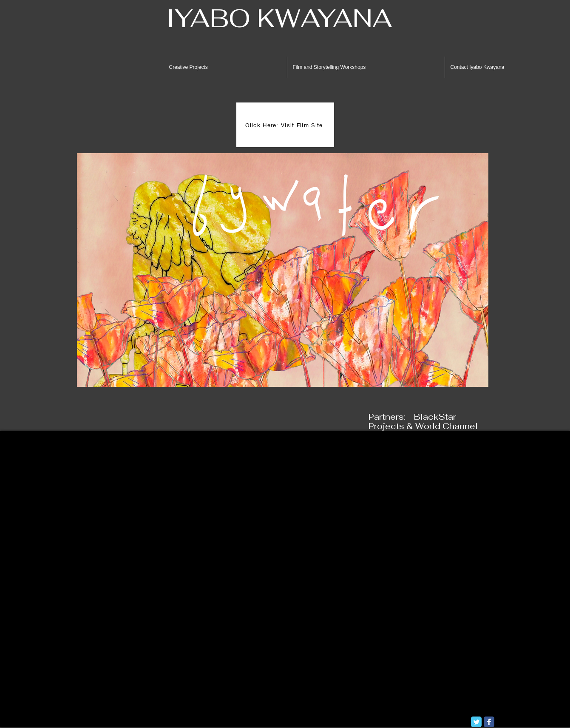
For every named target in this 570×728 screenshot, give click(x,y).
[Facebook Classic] (489, 722)
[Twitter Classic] (476, 722)
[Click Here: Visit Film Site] (285, 125)
